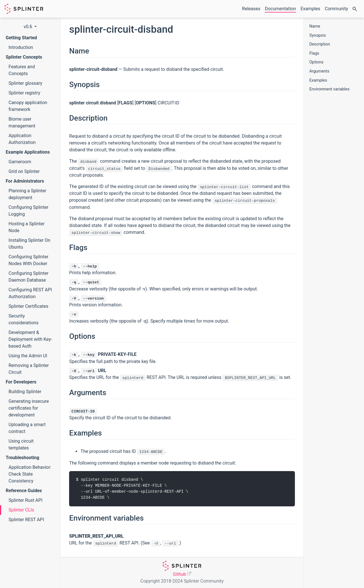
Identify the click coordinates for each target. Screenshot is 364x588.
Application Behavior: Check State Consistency (30, 474)
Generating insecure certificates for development (29, 408)
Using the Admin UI (28, 356)
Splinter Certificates (28, 306)
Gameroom (20, 162)
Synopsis (318, 35)
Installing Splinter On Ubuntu (29, 244)
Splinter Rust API (25, 500)
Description (320, 44)
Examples (318, 80)
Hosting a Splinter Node (27, 227)
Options (317, 62)
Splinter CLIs (21, 510)
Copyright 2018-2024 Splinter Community (182, 581)
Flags (314, 53)
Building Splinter (25, 392)
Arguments (319, 71)
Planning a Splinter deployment (27, 194)
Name (315, 26)
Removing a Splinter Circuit (29, 369)
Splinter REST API (26, 520)
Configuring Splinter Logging (28, 211)
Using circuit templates (21, 444)
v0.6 (28, 27)
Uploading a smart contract (27, 428)
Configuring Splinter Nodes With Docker (28, 260)
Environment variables (330, 89)
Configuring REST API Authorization (30, 293)
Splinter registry (24, 93)
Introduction (21, 47)
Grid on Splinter (24, 171)
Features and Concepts (22, 70)
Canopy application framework (28, 106)
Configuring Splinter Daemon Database (28, 277)
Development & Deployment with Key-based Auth (30, 339)
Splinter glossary (25, 83)
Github (180, 574)
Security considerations (23, 319)
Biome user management (22, 122)
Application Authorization (22, 139)
